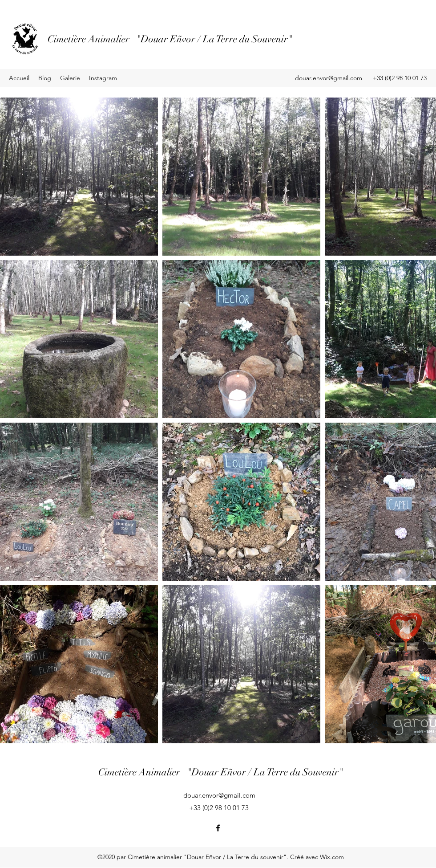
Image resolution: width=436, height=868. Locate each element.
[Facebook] (218, 828)
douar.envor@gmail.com (329, 78)
